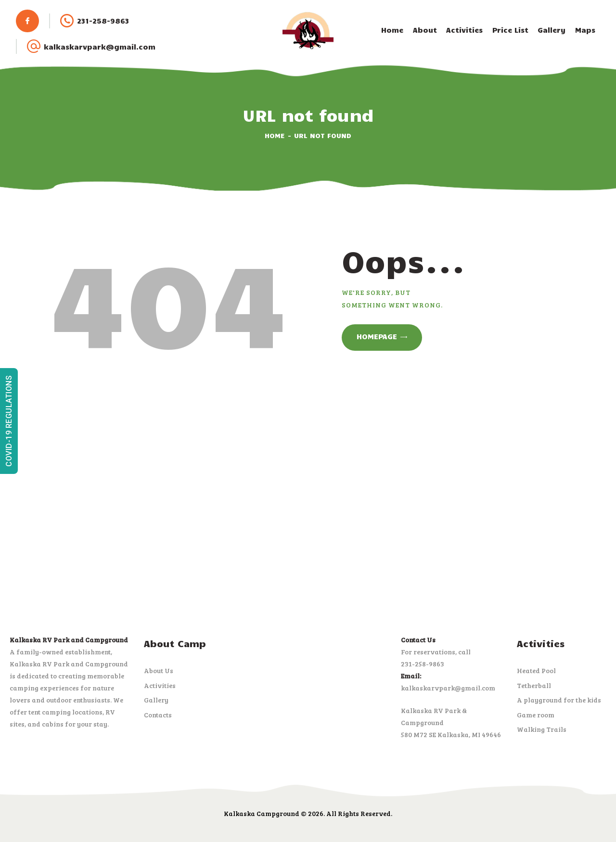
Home (275, 135)
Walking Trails (542, 729)
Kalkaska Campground (262, 813)
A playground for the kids (559, 700)
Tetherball (534, 685)
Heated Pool (536, 670)
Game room (536, 715)
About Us (159, 670)
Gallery (156, 700)
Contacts (158, 715)
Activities (160, 685)
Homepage (377, 336)
